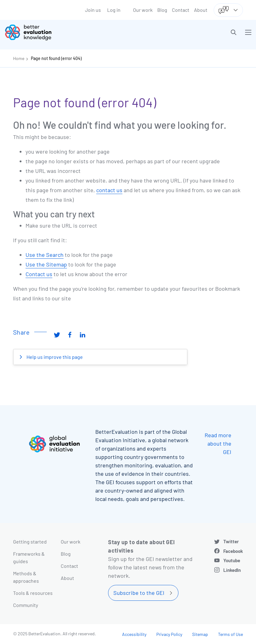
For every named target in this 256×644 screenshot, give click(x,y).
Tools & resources (33, 593)
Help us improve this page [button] (54, 357)
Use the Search (45, 255)
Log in (114, 10)
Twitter (231, 541)
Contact (181, 10)
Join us (93, 10)
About (201, 10)
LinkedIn (232, 570)
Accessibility (134, 634)
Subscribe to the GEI (139, 593)
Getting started (30, 542)
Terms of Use (230, 634)
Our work (143, 10)
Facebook (233, 551)
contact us (109, 190)
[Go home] (69, 32)
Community (26, 605)
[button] (234, 32)
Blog (162, 10)
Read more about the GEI (218, 443)
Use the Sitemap (46, 264)
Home (19, 58)
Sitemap (200, 634)
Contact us (39, 274)
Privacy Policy (169, 634)
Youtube (232, 560)
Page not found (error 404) (56, 58)
